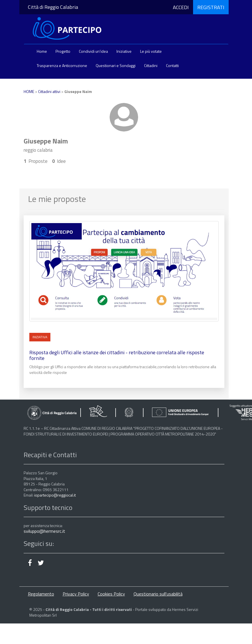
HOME (29, 91)
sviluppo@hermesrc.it (44, 531)
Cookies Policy (111, 594)
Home (42, 51)
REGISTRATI (211, 7)
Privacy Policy (76, 594)
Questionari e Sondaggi (116, 65)
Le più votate (151, 51)
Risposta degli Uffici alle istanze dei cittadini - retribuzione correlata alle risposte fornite (117, 355)
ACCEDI (181, 7)
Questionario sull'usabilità (158, 594)
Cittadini (151, 65)
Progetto (63, 51)
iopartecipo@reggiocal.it (55, 495)
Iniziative (124, 51)
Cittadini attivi (49, 91)
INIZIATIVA (40, 337)
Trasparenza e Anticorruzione (62, 65)
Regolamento (41, 594)
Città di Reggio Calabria (53, 7)
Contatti (172, 65)
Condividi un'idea (93, 51)
